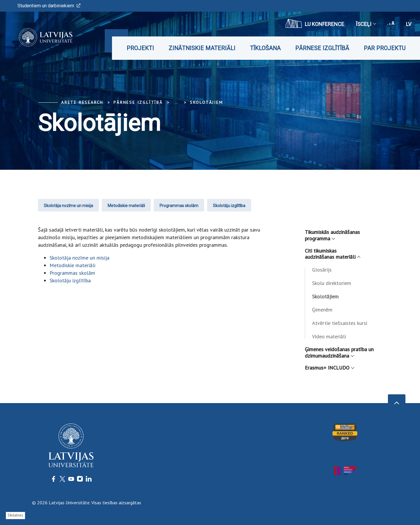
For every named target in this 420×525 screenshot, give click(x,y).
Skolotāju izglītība (229, 206)
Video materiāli (329, 336)
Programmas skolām (179, 206)
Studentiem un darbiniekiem (49, 6)
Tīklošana (265, 48)
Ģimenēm (322, 310)
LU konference (315, 23)
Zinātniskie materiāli (202, 48)
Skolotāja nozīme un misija (68, 206)
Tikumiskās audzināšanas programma (332, 235)
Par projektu (385, 48)
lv (409, 24)
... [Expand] (176, 102)
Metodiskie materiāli (126, 206)
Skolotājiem (206, 102)
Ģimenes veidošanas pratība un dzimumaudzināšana (339, 352)
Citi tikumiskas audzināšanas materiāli (332, 254)
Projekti (140, 48)
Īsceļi (366, 24)
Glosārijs (322, 270)
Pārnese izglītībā (322, 48)
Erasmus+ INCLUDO (329, 368)
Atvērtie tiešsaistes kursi (340, 323)
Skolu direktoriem (332, 283)
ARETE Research (82, 102)
